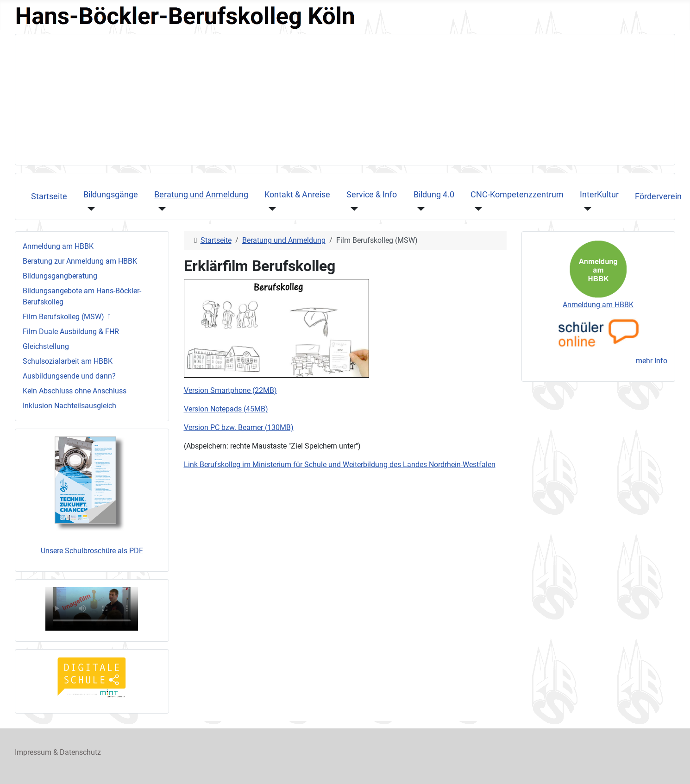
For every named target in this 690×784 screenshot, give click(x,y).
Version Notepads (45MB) (226, 409)
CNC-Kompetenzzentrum (517, 195)
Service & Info (372, 195)
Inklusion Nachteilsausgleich (69, 406)
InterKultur (599, 195)
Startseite (49, 196)
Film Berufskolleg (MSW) (63, 317)
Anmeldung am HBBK (58, 246)
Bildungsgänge (111, 195)
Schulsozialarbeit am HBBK (68, 361)
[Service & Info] (352, 209)
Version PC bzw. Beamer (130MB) (239, 427)
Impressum (33, 752)
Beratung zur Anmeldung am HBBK (80, 261)
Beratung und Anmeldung (201, 195)
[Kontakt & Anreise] (270, 209)
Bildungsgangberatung (60, 276)
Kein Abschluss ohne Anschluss (75, 391)
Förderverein (658, 196)
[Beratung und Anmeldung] (160, 209)
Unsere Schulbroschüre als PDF (92, 551)
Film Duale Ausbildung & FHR (71, 332)
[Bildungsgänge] (89, 209)
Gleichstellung (46, 346)
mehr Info (652, 361)
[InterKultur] (586, 209)
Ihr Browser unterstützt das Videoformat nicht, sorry (92, 609)
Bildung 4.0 (434, 195)
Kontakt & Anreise (297, 195)
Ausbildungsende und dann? (69, 376)
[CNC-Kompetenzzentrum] (476, 209)
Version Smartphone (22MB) (230, 390)
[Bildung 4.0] (419, 209)
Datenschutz (80, 752)
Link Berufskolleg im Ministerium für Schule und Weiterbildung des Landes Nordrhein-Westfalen (340, 465)
